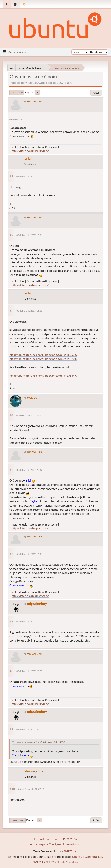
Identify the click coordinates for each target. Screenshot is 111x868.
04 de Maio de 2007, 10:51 (29, 554)
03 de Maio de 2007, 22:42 (29, 470)
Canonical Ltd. (94, 857)
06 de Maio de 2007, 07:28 (31, 789)
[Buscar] (87, 52)
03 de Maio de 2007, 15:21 (29, 235)
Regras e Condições (50, 844)
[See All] (11, 68)
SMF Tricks (71, 851)
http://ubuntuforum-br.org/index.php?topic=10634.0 (43, 375)
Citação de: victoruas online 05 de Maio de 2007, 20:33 (40, 742)
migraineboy (37, 604)
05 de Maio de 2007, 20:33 (29, 671)
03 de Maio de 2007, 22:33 (29, 415)
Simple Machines (67, 862)
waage (32, 397)
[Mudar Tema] (24, 4)
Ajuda (33, 844)
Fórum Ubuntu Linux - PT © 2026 (55, 839)
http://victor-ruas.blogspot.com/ (30, 151)
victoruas (34, 101)
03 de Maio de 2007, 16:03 (29, 311)
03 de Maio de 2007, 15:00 (22, 119)
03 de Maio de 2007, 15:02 (29, 176)
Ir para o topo (18, 820)
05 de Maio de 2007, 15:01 (29, 622)
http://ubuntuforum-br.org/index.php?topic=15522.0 (43, 359)
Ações (96, 93)
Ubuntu (77, 857)
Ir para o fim (17, 93)
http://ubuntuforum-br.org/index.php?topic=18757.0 (43, 355)
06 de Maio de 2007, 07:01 (29, 729)
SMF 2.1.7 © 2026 (44, 862)
